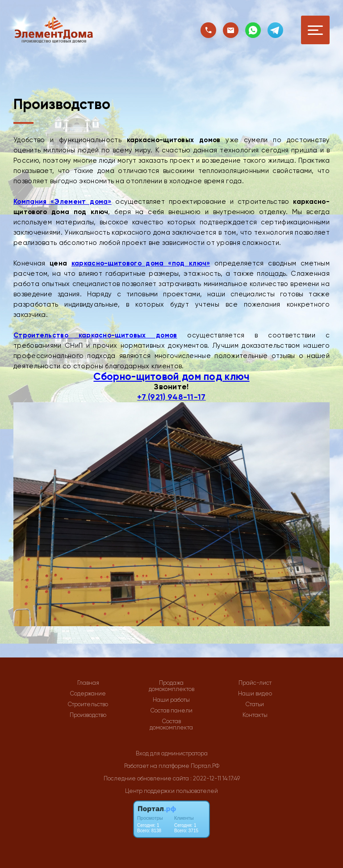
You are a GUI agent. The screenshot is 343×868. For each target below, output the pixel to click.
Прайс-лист (255, 683)
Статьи (255, 704)
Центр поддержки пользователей (171, 791)
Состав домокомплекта (171, 725)
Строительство (88, 704)
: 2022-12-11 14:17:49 (215, 778)
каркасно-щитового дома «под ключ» (141, 263)
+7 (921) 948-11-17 (171, 397)
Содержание (88, 694)
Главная (88, 683)
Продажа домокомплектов (171, 686)
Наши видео (255, 694)
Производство (88, 715)
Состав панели (171, 711)
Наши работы (171, 700)
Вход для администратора (172, 753)
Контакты (255, 715)
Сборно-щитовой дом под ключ (171, 377)
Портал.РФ (205, 766)
